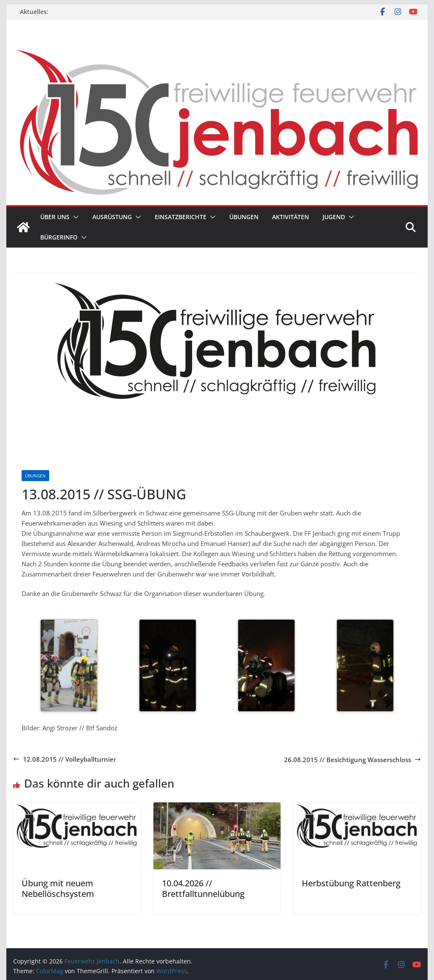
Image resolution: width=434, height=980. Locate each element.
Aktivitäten (291, 217)
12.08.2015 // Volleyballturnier (65, 759)
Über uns (55, 217)
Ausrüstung (112, 217)
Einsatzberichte (181, 217)
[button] (74, 217)
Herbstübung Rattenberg (351, 883)
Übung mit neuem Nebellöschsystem (58, 888)
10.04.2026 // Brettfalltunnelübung (203, 888)
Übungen (244, 217)
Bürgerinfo (59, 237)
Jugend (334, 217)
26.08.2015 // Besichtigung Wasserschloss (352, 760)
